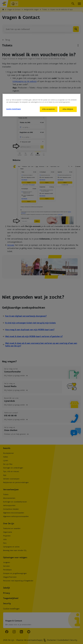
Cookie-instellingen (14, 109)
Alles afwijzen (68, 109)
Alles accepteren (48, 109)
